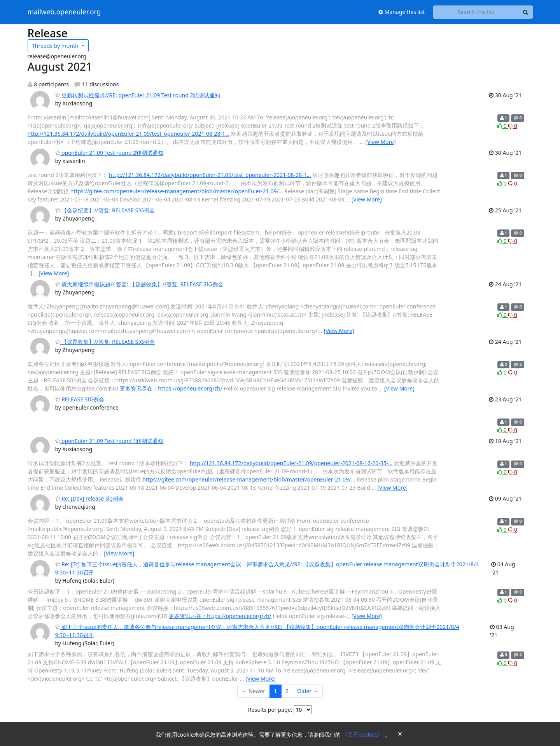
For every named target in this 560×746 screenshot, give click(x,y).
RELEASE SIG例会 (80, 399)
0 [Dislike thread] (513, 126)
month (56, 46)
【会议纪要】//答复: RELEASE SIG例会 (105, 210)
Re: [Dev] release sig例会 (89, 498)
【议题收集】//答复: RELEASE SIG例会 (105, 342)
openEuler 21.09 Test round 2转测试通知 (109, 153)
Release (48, 33)
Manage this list (402, 12)
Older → (308, 691)
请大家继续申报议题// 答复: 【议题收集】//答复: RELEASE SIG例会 (139, 284)
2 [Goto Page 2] (287, 691)
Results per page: (270, 710)
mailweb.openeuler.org (64, 12)
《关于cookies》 (363, 735)
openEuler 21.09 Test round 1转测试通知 (109, 441)
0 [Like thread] (503, 126)
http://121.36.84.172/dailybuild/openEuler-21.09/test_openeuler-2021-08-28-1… (129, 134)
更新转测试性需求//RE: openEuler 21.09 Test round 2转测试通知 (138, 95)
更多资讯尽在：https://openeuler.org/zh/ (171, 388)
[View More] (381, 142)
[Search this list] (476, 12)
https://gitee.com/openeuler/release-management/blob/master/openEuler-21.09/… (177, 191)
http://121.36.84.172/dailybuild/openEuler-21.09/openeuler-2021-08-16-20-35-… (291, 463)
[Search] (526, 12)
